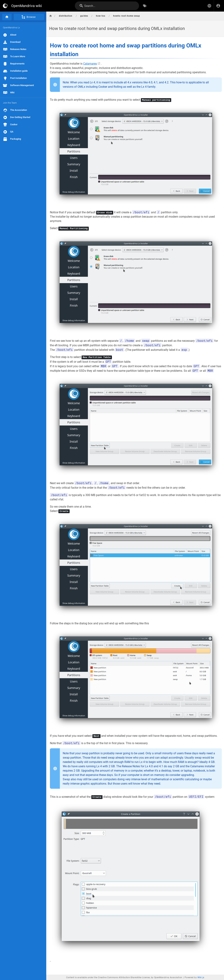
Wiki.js (201, 977)
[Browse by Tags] (145, 6)
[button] (209, 6)
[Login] (218, 6)
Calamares (90, 64)
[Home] (7, 17)
